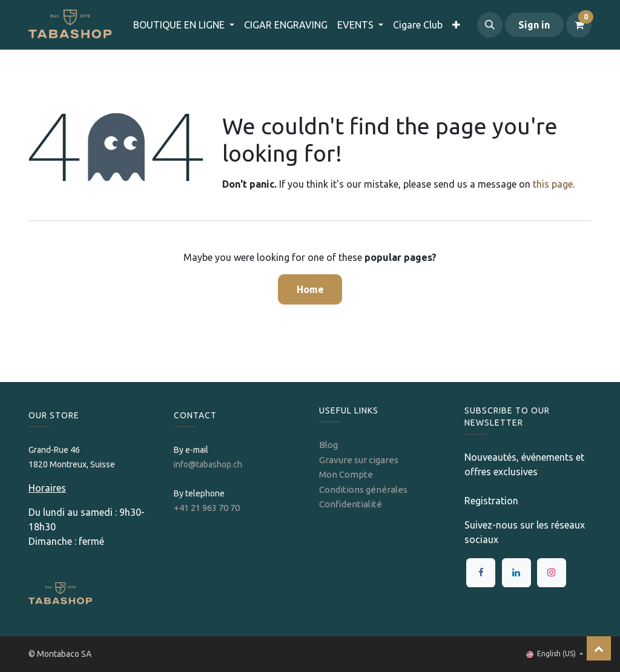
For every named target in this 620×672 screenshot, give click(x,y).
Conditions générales (363, 489)
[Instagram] (552, 573)
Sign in (534, 25)
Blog (328, 445)
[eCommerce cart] (579, 25)
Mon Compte (346, 474)
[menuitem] (286, 25)
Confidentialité (351, 504)
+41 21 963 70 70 (207, 508)
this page (553, 184)
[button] (490, 25)
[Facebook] (481, 573)
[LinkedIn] (516, 573)
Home (310, 289)
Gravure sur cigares (359, 460)
